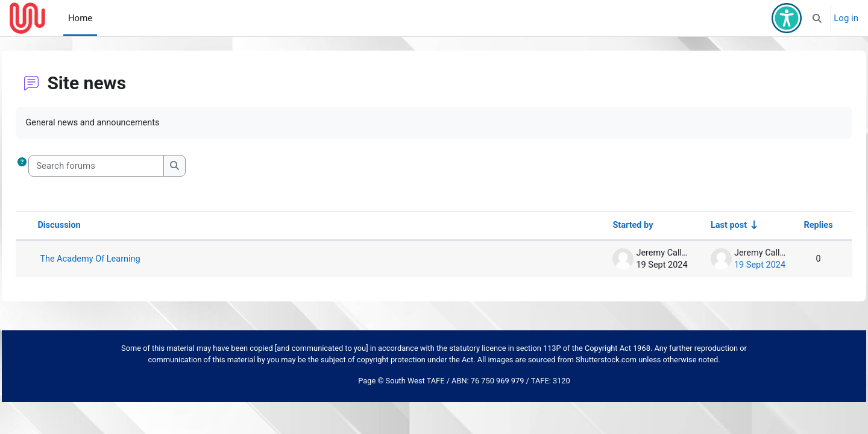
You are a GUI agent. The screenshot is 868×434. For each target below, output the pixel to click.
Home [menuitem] (80, 18)
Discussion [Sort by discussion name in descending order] (87, 226)
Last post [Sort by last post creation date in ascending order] (699, 226)
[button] (818, 18)
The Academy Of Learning (119, 260)
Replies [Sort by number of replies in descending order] (791, 226)
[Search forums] (123, 167)
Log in (846, 18)
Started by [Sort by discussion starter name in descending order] (602, 226)
